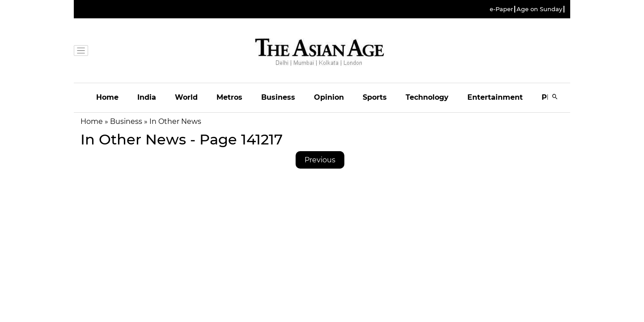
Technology (427, 97)
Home (107, 97)
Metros (229, 97)
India (147, 97)
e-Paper (501, 9)
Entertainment (495, 97)
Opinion (329, 97)
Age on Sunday (539, 9)
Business (278, 97)
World (186, 97)
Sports (375, 97)
